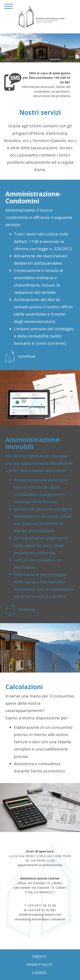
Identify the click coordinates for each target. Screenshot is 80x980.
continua (27, 356)
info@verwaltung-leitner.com (40, 914)
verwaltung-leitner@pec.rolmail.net (40, 919)
